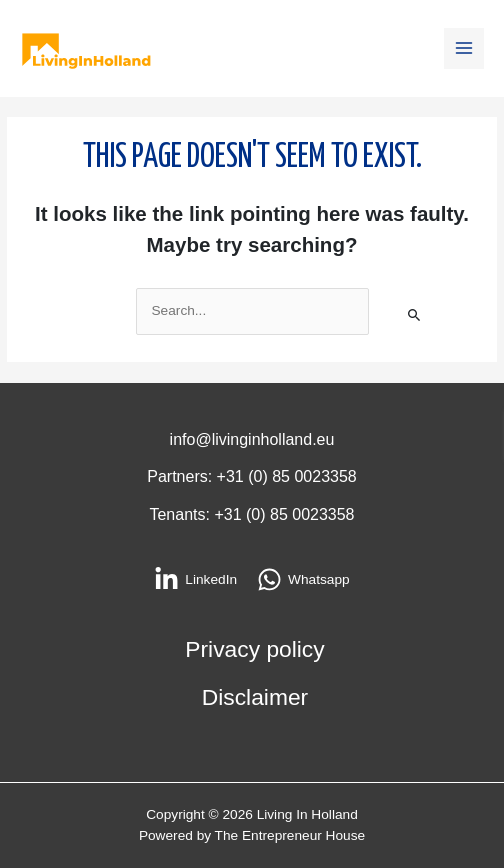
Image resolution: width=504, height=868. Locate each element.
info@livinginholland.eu (252, 439)
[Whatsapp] (303, 579)
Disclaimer (255, 697)
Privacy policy (254, 649)
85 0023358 (314, 476)
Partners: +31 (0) (209, 476)
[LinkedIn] (195, 579)
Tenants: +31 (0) (209, 514)
